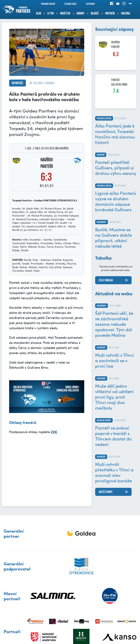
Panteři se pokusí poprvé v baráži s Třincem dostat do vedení (113, 436)
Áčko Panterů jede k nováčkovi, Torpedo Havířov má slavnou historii (115, 134)
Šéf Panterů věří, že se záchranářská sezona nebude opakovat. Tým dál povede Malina (114, 324)
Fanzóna (126, 13)
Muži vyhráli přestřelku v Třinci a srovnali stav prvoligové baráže (114, 472)
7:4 (116, 91)
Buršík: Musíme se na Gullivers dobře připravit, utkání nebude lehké (113, 238)
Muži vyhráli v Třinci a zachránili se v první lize (115, 360)
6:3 (116, 54)
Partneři (110, 13)
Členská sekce (68, 4)
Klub (39, 13)
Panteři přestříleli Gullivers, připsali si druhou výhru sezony (116, 168)
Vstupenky (88, 4)
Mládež (95, 13)
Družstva (65, 13)
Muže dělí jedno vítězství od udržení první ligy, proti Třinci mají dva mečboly (114, 397)
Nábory (80, 13)
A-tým (51, 13)
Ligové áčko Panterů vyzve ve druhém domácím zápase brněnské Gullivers (115, 201)
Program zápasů (46, 4)
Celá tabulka (106, 280)
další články (106, 492)
